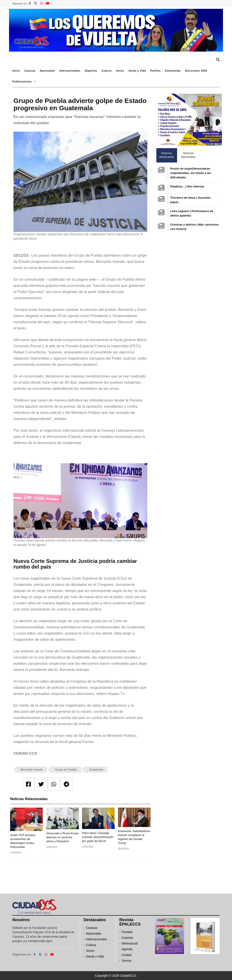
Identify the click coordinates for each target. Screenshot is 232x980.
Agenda (127, 949)
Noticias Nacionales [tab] (188, 155)
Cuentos (127, 938)
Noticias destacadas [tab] (167, 155)
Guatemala (96, 770)
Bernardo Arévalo (32, 770)
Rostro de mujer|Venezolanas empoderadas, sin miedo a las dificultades (191, 173)
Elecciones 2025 (196, 71)
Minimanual (130, 943)
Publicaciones (22, 82)
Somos (127, 961)
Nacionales (47, 71)
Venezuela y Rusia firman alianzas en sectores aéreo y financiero (62, 837)
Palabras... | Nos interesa (187, 186)
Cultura (107, 71)
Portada (127, 932)
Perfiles (155, 71)
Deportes (91, 71)
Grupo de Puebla (66, 770)
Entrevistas (173, 71)
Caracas (30, 71)
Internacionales (70, 71)
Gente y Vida (137, 71)
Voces (120, 71)
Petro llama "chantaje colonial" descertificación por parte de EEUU (98, 837)
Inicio (16, 71)
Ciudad (127, 955)
